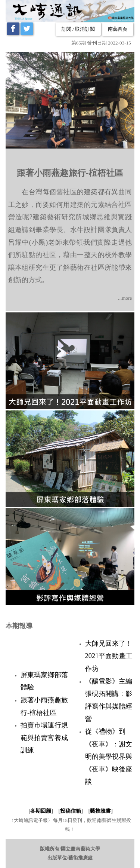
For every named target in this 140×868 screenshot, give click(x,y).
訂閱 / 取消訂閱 (78, 29)
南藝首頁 (118, 29)
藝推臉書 (100, 811)
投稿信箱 (71, 811)
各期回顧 (41, 811)
